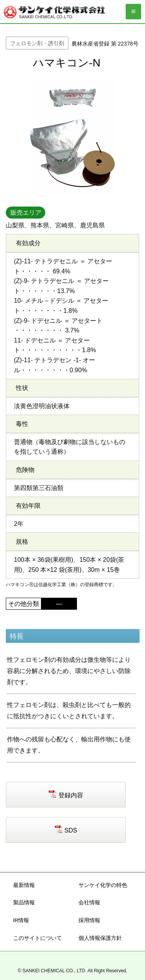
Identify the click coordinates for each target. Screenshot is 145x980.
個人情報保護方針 (100, 938)
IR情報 (21, 920)
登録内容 (71, 795)
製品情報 (24, 903)
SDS (71, 830)
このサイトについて (38, 938)
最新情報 (24, 885)
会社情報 (89, 903)
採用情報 (89, 920)
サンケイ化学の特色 (103, 885)
